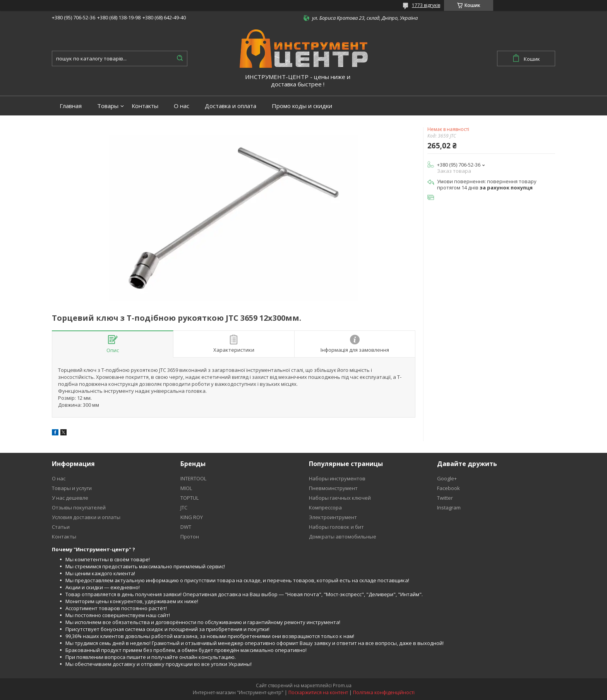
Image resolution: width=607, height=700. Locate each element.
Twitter (445, 498)
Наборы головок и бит (336, 527)
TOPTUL (189, 498)
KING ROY (192, 517)
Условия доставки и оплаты (86, 517)
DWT (186, 527)
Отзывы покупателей (79, 507)
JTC (184, 507)
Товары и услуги (72, 488)
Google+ (447, 478)
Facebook (448, 488)
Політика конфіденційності (384, 692)
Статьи (61, 527)
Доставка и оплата (231, 106)
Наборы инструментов (337, 478)
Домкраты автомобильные (343, 537)
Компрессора (325, 507)
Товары (108, 106)
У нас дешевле (70, 498)
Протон (190, 537)
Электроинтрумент (333, 517)
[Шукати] (180, 58)
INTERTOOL (193, 478)
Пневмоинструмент (333, 488)
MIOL (186, 488)
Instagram (449, 507)
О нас (182, 106)
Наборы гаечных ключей (340, 498)
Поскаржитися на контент (318, 692)
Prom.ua (342, 685)
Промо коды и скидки (302, 106)
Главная (71, 106)
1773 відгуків (426, 5)
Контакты (145, 106)
